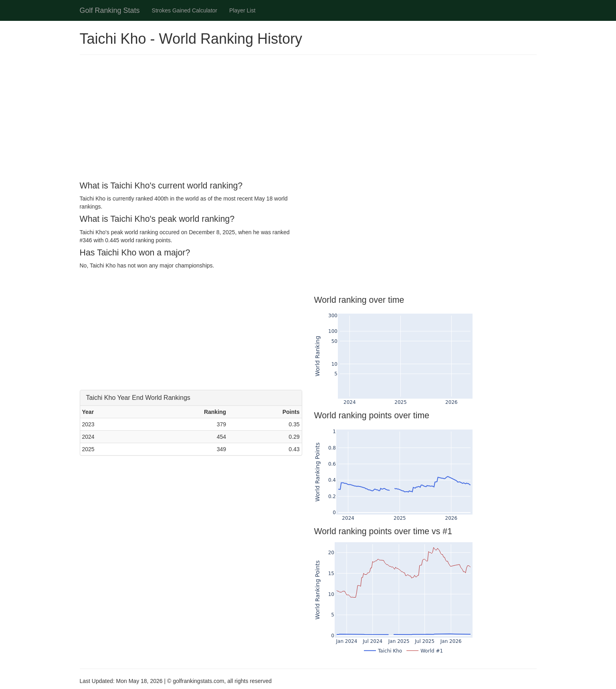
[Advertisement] (308, 119)
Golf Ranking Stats (110, 10)
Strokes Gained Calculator (185, 10)
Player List (242, 10)
